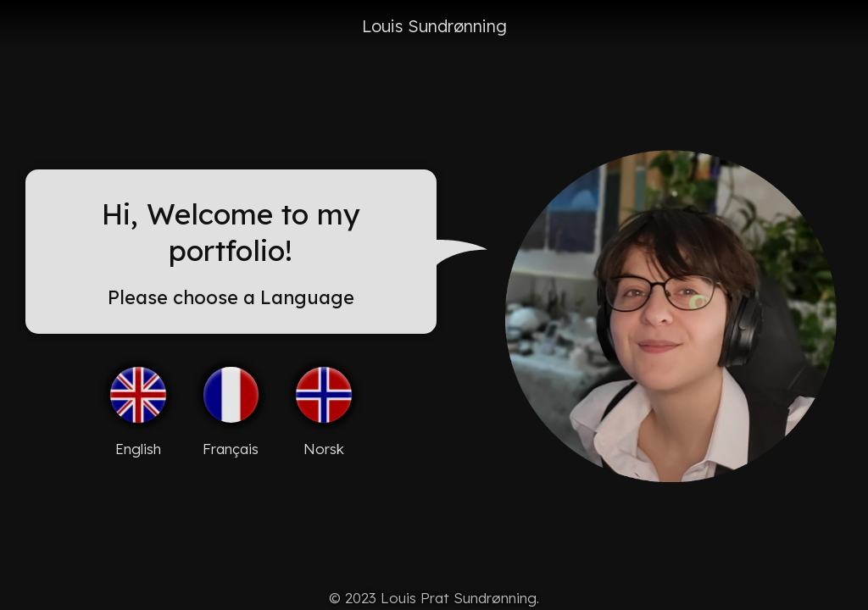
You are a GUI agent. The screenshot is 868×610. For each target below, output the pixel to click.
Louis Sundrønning (434, 26)
